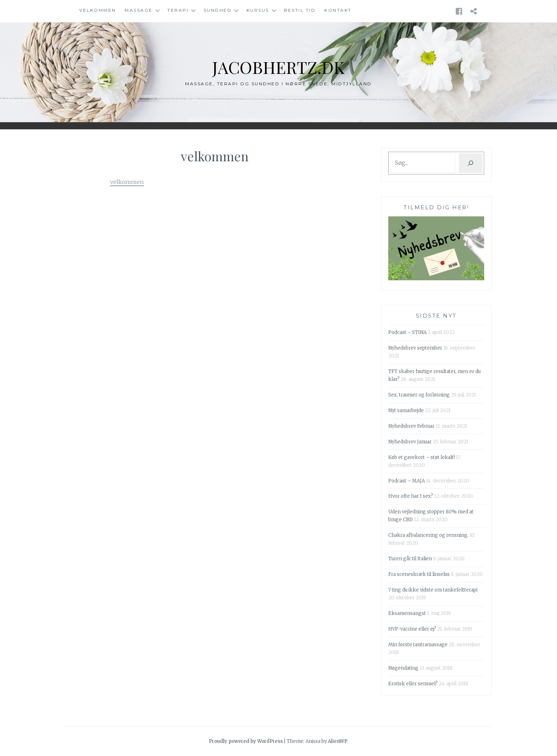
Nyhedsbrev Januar (410, 442)
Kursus (258, 10)
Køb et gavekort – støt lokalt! (421, 457)
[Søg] (471, 163)
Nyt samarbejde (406, 411)
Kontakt (338, 10)
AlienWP (338, 741)
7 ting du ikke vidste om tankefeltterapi (433, 590)
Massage (139, 10)
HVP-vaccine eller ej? (412, 629)
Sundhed (218, 10)
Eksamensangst (407, 613)
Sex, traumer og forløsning (419, 395)
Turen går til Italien (410, 559)
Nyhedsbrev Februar (411, 426)
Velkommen (98, 10)
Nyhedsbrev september (415, 348)
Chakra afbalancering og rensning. (428, 535)
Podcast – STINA (407, 332)
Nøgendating (403, 668)
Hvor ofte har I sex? (411, 496)
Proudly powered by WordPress (246, 741)
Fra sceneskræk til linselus (419, 574)
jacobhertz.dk (279, 67)
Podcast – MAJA (407, 481)
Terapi (178, 10)
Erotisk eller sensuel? (413, 684)
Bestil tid (300, 10)
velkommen (127, 182)
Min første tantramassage (418, 645)
